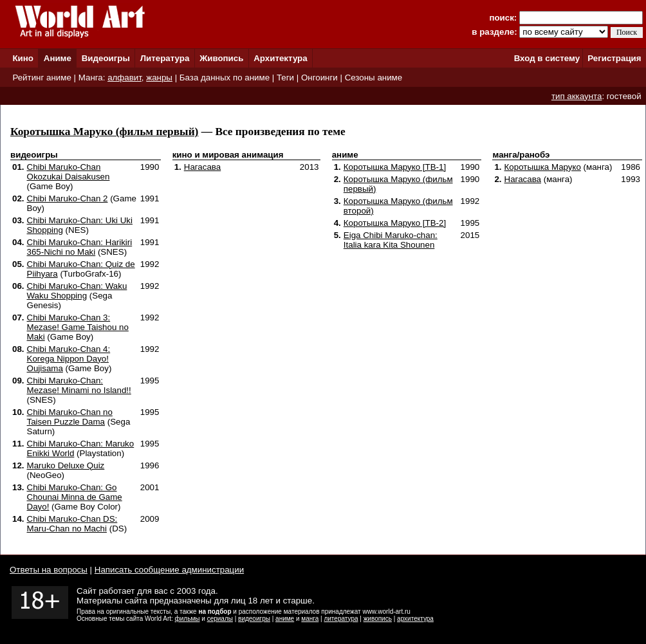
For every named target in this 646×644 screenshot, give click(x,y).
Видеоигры (106, 58)
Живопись (221, 58)
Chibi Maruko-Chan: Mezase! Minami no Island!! (79, 385)
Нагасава (202, 167)
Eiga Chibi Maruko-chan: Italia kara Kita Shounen (391, 240)
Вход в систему (547, 58)
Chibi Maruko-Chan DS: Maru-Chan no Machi (72, 524)
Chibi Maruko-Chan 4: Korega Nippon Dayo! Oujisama (69, 359)
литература (341, 619)
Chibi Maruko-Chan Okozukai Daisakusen (69, 172)
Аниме (58, 58)
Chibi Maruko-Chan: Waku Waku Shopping (77, 291)
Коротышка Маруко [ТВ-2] (395, 223)
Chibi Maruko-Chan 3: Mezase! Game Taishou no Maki (78, 327)
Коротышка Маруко (543, 167)
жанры (159, 78)
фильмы (188, 619)
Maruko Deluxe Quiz (66, 465)
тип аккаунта (577, 96)
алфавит (125, 78)
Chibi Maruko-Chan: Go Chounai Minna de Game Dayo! (75, 497)
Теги (285, 78)
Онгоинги (319, 78)
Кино (23, 58)
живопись (378, 619)
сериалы (220, 619)
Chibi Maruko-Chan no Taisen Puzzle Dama (70, 417)
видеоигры (254, 619)
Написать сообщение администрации (169, 570)
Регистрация (614, 58)
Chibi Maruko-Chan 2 (68, 198)
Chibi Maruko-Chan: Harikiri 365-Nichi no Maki (80, 247)
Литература (165, 58)
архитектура (415, 619)
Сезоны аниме (374, 78)
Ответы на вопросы (49, 570)
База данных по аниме (225, 78)
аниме (285, 619)
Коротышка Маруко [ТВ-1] (395, 167)
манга (310, 619)
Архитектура (280, 58)
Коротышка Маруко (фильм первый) (104, 132)
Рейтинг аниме (42, 78)
